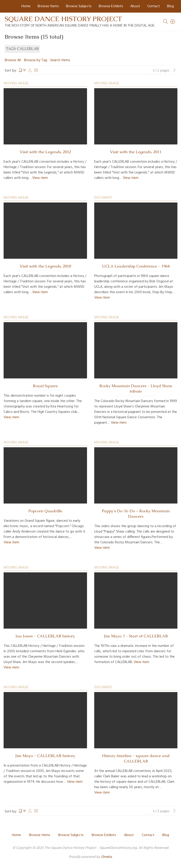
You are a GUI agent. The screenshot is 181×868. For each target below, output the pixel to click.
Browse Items (48, 6)
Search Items (60, 60)
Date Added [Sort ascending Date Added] (36, 71)
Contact (154, 6)
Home (26, 6)
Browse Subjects (79, 6)
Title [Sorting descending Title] (22, 71)
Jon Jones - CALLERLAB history (45, 636)
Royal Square (45, 386)
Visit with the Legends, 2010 (45, 266)
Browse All (13, 60)
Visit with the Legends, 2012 (45, 152)
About (135, 6)
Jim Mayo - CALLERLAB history (45, 756)
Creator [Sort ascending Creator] (30, 71)
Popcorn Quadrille (45, 511)
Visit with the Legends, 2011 (136, 152)
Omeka (106, 857)
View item (40, 178)
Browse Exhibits (111, 6)
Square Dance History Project (63, 19)
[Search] (173, 22)
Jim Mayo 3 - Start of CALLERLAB (136, 636)
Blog (170, 6)
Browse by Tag (36, 60)
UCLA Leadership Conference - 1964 (136, 266)
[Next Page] (174, 71)
